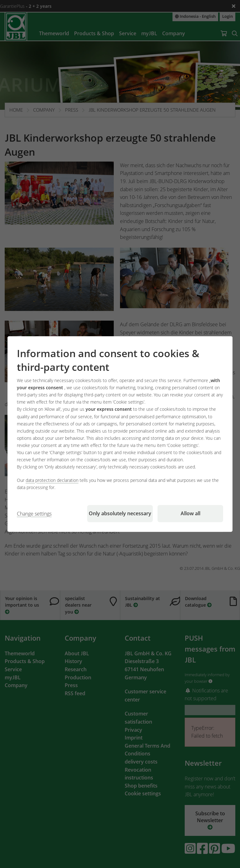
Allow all (190, 513)
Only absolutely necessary (120, 513)
